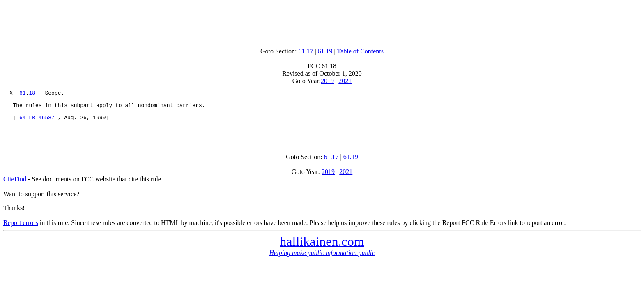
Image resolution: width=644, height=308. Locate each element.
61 (23, 94)
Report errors (21, 231)
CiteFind (15, 188)
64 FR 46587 (37, 123)
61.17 (306, 51)
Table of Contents (361, 51)
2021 (345, 81)
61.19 (325, 51)
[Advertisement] (322, 22)
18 (32, 94)
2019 (327, 81)
